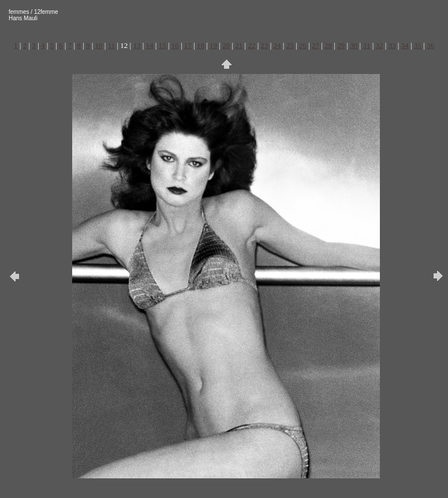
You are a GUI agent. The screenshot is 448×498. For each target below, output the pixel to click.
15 (163, 45)
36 (430, 45)
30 (354, 45)
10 (99, 45)
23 (265, 45)
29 (341, 45)
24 (277, 45)
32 (379, 45)
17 (188, 45)
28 (328, 45)
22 (251, 45)
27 (316, 45)
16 (175, 45)
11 (112, 45)
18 (201, 45)
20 (226, 45)
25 (290, 45)
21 (239, 45)
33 (392, 45)
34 (405, 45)
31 (366, 45)
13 (137, 45)
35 (418, 45)
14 (150, 45)
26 (303, 45)
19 (213, 45)
